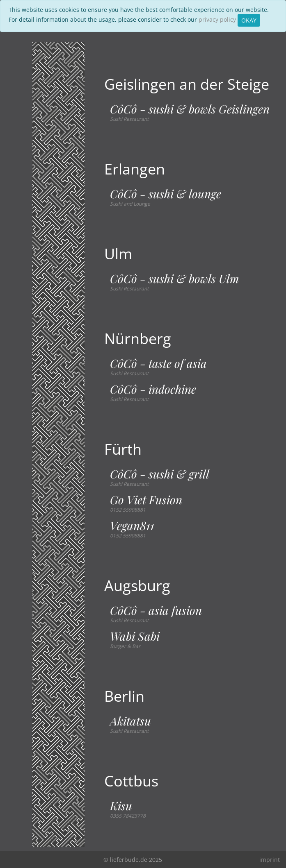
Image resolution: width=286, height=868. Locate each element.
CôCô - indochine (153, 389)
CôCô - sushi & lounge (166, 194)
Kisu (121, 806)
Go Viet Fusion (146, 500)
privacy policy (217, 19)
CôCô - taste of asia (158, 363)
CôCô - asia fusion (156, 610)
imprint (270, 860)
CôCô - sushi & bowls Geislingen (190, 109)
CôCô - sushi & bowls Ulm (175, 279)
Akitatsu (130, 721)
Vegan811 (132, 526)
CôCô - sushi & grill (160, 474)
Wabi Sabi (135, 636)
